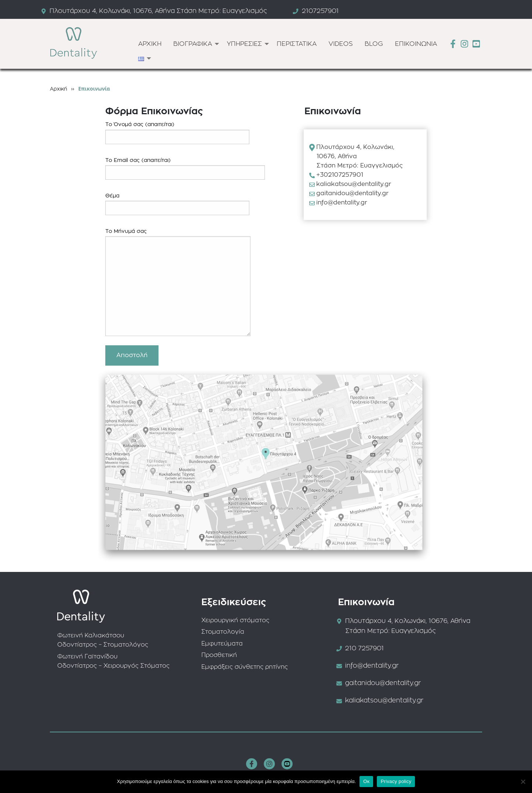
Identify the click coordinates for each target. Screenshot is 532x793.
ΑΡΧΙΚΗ (150, 44)
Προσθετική (219, 655)
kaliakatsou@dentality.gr (354, 184)
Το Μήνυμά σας (178, 282)
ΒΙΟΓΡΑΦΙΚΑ (193, 44)
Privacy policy (396, 781)
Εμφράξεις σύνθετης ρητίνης (245, 667)
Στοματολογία (223, 632)
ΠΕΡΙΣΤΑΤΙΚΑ (297, 44)
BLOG (374, 44)
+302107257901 (340, 175)
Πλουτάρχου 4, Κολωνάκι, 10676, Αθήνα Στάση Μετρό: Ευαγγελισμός (158, 11)
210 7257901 (364, 648)
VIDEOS (341, 44)
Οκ (366, 781)
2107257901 (320, 11)
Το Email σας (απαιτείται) (185, 169)
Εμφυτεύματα (222, 644)
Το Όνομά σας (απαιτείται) (177, 133)
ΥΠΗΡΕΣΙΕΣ (244, 44)
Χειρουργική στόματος (235, 620)
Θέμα (177, 204)
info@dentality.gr (342, 203)
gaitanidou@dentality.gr (352, 193)
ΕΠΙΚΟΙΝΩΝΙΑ (416, 44)
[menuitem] (150, 44)
